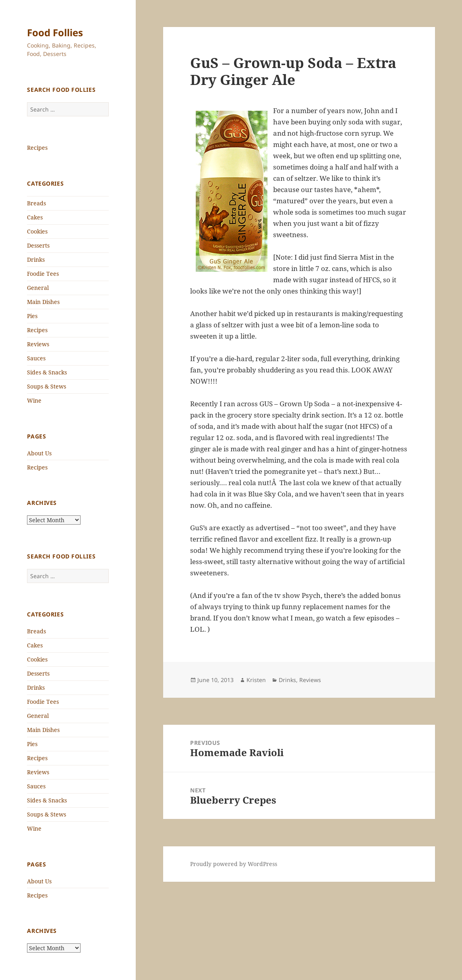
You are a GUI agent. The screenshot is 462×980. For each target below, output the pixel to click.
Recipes (37, 148)
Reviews (38, 344)
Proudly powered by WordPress (234, 864)
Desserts (38, 245)
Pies (32, 316)
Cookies (37, 231)
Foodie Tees (43, 274)
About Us (39, 453)
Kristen (256, 680)
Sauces (36, 358)
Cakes (35, 217)
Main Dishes (43, 302)
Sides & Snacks (47, 372)
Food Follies (55, 32)
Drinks (36, 259)
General (38, 288)
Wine (34, 400)
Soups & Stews (47, 386)
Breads (36, 203)
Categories (45, 183)
